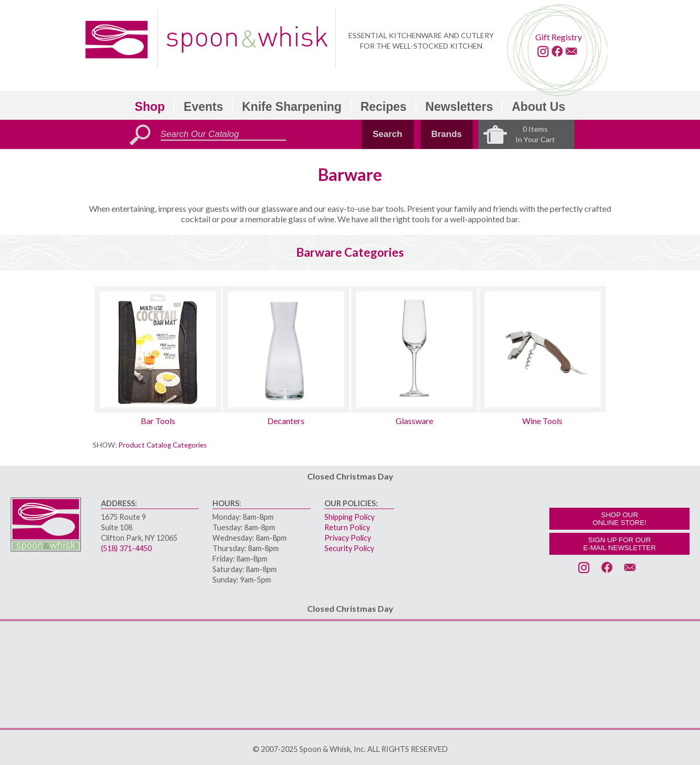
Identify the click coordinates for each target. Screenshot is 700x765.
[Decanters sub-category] (286, 349)
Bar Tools (158, 421)
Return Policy (347, 527)
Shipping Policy (349, 517)
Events (203, 107)
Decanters (286, 421)
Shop (150, 107)
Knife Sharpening (291, 107)
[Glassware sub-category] (414, 349)
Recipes (383, 107)
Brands (447, 134)
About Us (538, 107)
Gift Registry (558, 37)
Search (387, 134)
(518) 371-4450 (126, 548)
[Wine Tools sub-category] (543, 349)
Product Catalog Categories (162, 445)
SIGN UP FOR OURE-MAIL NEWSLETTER (620, 544)
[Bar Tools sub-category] (158, 349)
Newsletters (459, 107)
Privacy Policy (348, 538)
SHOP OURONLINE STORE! (620, 519)
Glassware (414, 421)
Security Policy (349, 548)
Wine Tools (542, 421)
